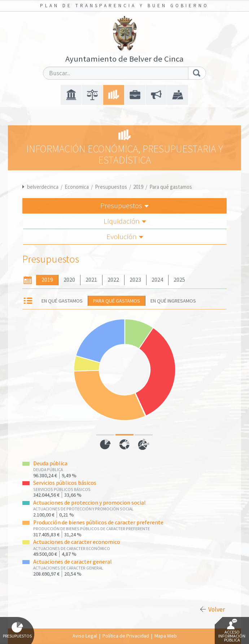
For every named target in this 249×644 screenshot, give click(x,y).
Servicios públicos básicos (65, 483)
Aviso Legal (85, 636)
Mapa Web (166, 636)
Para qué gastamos (171, 187)
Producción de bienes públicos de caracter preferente (98, 522)
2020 (69, 280)
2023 (135, 280)
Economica (77, 187)
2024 (157, 280)
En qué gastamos (62, 301)
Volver (217, 609)
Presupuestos (111, 187)
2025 (179, 280)
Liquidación (125, 221)
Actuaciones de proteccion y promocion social (89, 503)
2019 (138, 187)
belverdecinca (43, 187)
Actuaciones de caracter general (73, 562)
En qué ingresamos (173, 301)
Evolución (125, 236)
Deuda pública (50, 463)
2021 (91, 280)
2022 (113, 280)
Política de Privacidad (126, 636)
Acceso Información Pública (232, 631)
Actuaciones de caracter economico (77, 542)
